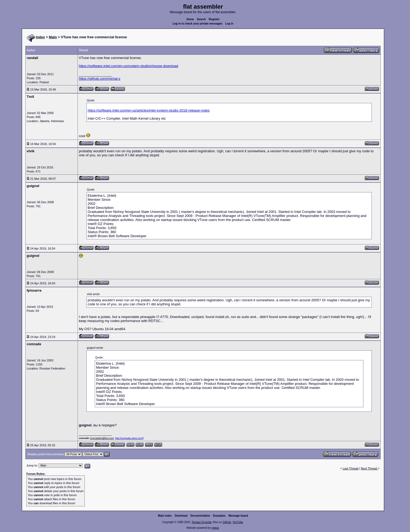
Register (214, 19)
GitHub (227, 522)
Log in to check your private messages (197, 24)
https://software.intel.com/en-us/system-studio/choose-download (129, 66)
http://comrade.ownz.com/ (129, 438)
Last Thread (351, 468)
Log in (229, 24)
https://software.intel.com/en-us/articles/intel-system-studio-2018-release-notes (149, 110)
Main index (165, 516)
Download (181, 516)
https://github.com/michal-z (100, 79)
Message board (238, 516)
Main (53, 37)
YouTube (238, 522)
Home (190, 19)
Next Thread (369, 468)
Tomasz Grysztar (201, 522)
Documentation (200, 516)
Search (201, 19)
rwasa (215, 528)
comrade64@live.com (102, 438)
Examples (219, 516)
